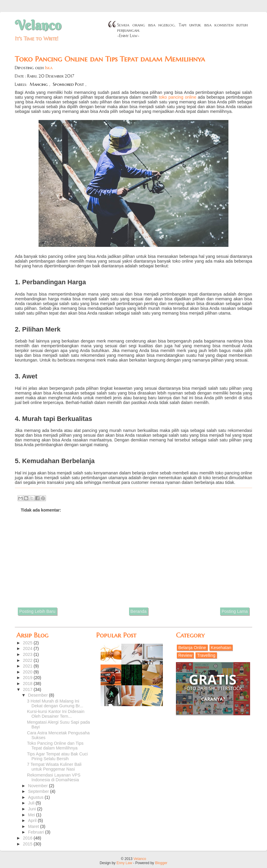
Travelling (206, 655)
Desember (39, 695)
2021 (28, 666)
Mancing (39, 84)
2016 (28, 838)
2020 (28, 672)
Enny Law (124, 863)
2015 (28, 844)
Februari (37, 832)
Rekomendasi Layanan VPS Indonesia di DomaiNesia (54, 777)
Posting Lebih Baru (37, 611)
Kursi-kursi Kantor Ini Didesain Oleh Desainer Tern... (56, 714)
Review (185, 655)
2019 (28, 678)
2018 (28, 684)
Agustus (36, 797)
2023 (28, 654)
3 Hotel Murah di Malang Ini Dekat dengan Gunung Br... (55, 703)
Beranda (139, 611)
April (33, 820)
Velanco (38, 25)
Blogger (161, 863)
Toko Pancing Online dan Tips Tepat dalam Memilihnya (55, 746)
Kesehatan (221, 648)
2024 (28, 648)
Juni (33, 809)
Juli (32, 803)
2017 (28, 689)
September (39, 791)
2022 (28, 660)
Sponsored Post (68, 84)
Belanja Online (192, 648)
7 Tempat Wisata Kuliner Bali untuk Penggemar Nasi (54, 767)
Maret (34, 826)
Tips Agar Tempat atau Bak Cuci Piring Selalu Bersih (57, 756)
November (39, 786)
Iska (49, 68)
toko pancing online (177, 97)
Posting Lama (235, 611)
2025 (28, 643)
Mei (32, 815)
